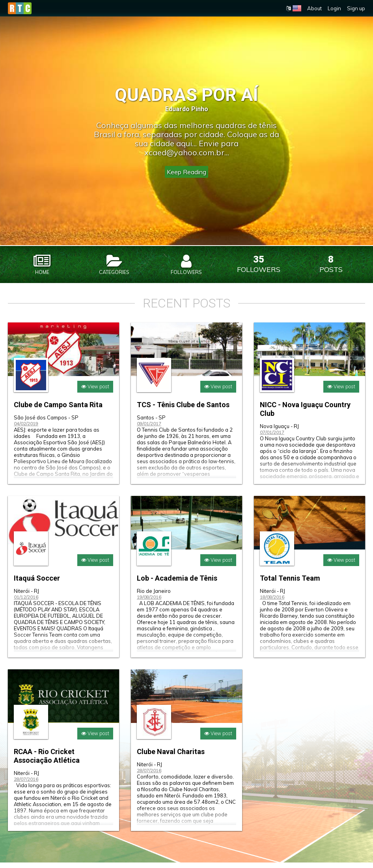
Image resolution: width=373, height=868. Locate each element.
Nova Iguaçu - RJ (279, 432)
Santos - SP (151, 423)
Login (334, 8)
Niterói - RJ (26, 596)
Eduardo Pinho (187, 109)
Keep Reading (186, 172)
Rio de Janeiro (154, 596)
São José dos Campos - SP (46, 423)
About (314, 8)
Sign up (356, 8)
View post (95, 392)
